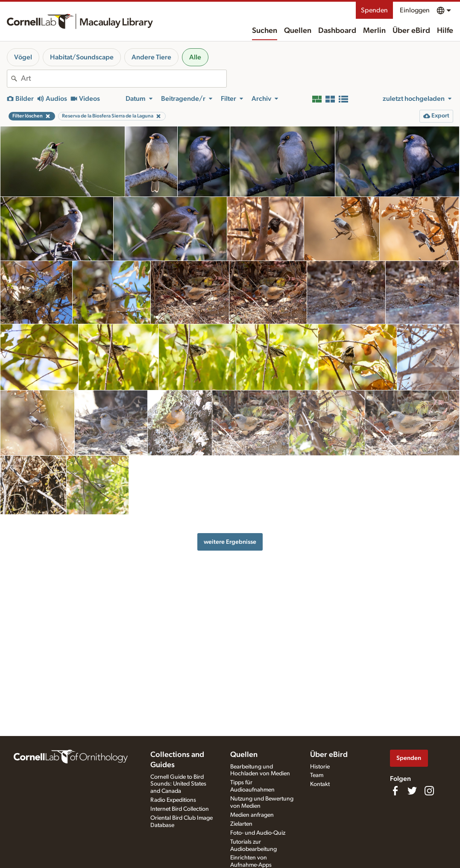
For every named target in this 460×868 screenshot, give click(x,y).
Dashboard (337, 31)
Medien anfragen (252, 815)
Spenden (374, 10)
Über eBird (411, 31)
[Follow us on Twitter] (412, 791)
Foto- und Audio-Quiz (258, 833)
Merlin (374, 31)
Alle (195, 57)
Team (317, 775)
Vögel (23, 57)
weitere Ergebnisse (230, 542)
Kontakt (320, 784)
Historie (320, 767)
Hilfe (445, 31)
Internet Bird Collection (180, 809)
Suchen (265, 31)
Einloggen (415, 10)
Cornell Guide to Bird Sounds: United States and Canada (178, 784)
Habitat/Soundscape (82, 57)
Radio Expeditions (173, 800)
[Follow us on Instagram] (429, 791)
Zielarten (241, 824)
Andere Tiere (151, 57)
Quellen (298, 31)
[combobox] (124, 79)
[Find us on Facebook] (395, 791)
